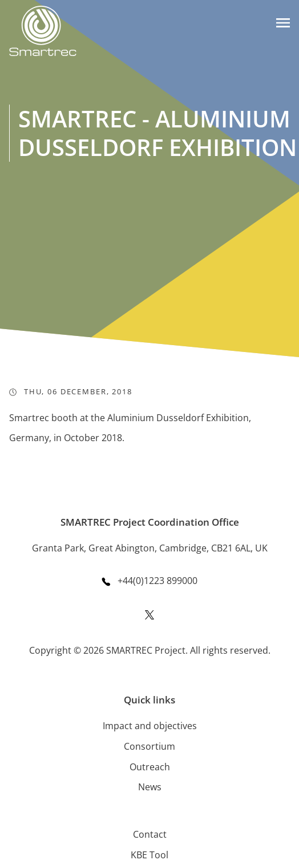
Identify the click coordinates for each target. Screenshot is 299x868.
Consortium (149, 746)
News (150, 787)
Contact (150, 834)
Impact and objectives (150, 726)
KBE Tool (149, 855)
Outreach (150, 767)
